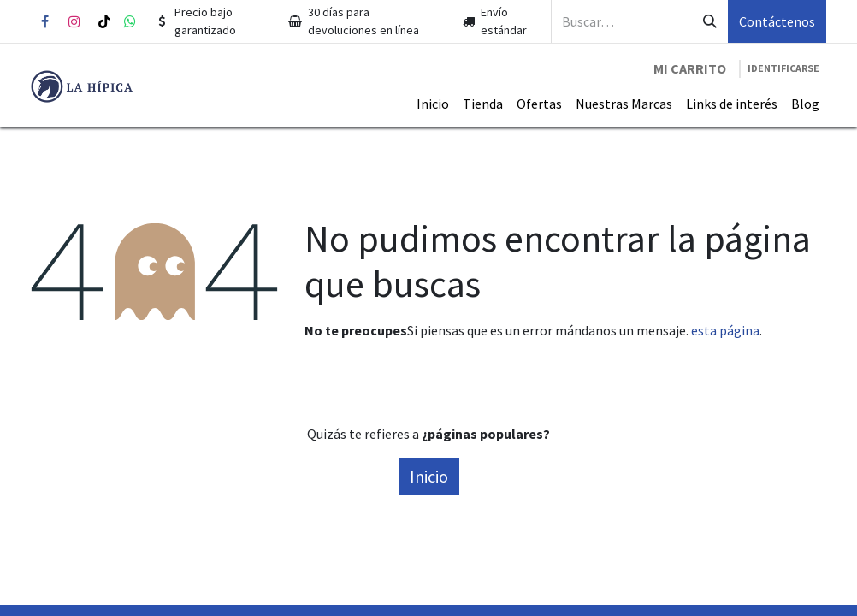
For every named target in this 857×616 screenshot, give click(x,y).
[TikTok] (104, 21)
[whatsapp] (130, 21)
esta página (725, 330)
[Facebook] (44, 21)
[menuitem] (433, 104)
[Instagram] (74, 21)
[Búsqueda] (710, 21)
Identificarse (783, 68)
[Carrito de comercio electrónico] (690, 68)
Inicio (429, 476)
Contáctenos (777, 21)
